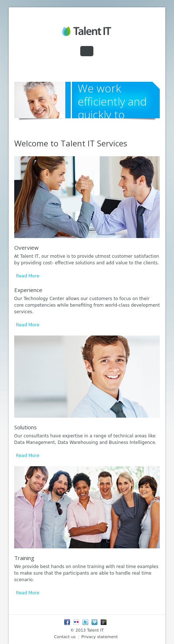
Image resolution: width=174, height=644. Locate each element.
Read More (28, 276)
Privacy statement (100, 637)
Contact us (65, 637)
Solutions (26, 427)
